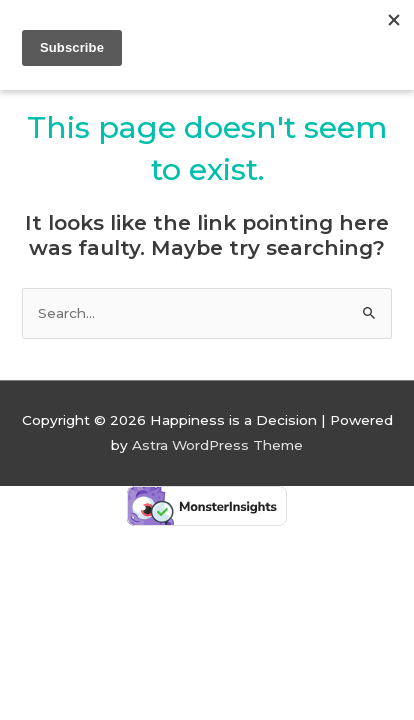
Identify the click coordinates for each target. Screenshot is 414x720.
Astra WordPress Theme (217, 445)
